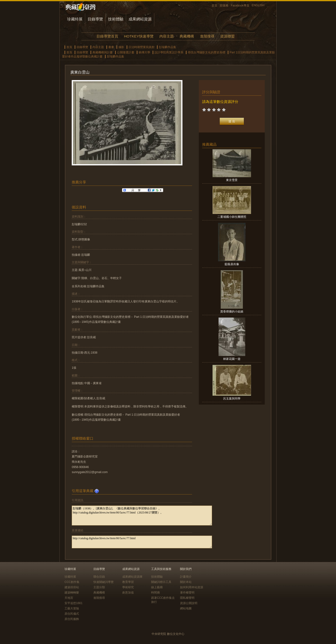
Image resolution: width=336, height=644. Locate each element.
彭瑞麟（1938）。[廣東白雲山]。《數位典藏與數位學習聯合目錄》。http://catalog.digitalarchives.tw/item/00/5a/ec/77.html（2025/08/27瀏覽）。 (142, 516)
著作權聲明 (187, 593)
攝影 (121, 47)
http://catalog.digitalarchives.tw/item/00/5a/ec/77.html (142, 542)
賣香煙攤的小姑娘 (232, 312)
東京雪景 (232, 180)
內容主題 (167, 36)
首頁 (214, 6)
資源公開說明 (189, 603)
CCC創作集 (72, 582)
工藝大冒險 (72, 608)
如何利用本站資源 (192, 587)
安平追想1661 (74, 603)
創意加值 (128, 593)
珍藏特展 (75, 19)
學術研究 (128, 587)
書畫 (111, 47)
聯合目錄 (99, 577)
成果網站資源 (140, 19)
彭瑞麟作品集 (168, 47)
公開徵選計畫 (126, 52)
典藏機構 (187, 36)
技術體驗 (116, 19)
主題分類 (99, 587)
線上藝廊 (157, 587)
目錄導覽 (95, 19)
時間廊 (155, 593)
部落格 (224, 6)
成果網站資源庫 (132, 577)
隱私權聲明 (187, 598)
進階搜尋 (207, 36)
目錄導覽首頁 (107, 36)
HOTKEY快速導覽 (139, 36)
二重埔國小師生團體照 (232, 217)
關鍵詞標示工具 (161, 582)
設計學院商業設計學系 (169, 52)
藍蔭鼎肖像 (232, 264)
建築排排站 (72, 587)
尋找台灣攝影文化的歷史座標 (207, 52)
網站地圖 (186, 608)
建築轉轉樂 (72, 593)
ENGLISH (258, 5)
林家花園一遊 (232, 359)
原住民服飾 (72, 619)
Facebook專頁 (240, 6)
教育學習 (128, 582)
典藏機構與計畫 (103, 52)
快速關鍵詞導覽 (103, 582)
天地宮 (69, 598)
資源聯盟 (227, 36)
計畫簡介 (186, 577)
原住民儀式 (72, 614)
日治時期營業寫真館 (142, 47)
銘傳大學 (144, 52)
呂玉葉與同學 (232, 399)
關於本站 (186, 582)
